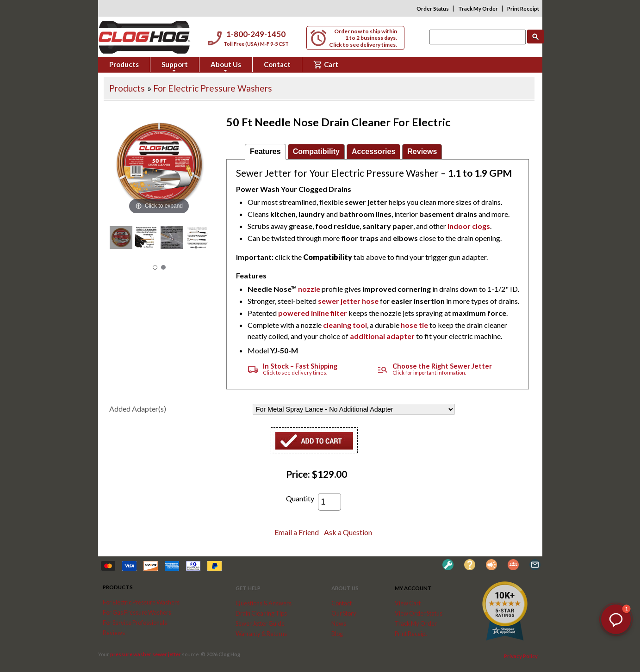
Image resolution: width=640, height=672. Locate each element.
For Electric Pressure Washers (213, 88)
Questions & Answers (264, 603)
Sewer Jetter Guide (260, 623)
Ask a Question (348, 532)
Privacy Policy (521, 656)
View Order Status (419, 613)
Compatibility (316, 151)
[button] (616, 619)
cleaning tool (345, 325)
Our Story (344, 613)
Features (265, 151)
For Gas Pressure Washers (137, 612)
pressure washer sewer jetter (146, 654)
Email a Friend (297, 532)
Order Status (433, 9)
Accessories (373, 151)
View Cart (408, 603)
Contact (277, 64)
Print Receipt (523, 9)
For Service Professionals (135, 623)
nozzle (309, 289)
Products (124, 64)
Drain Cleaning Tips (261, 613)
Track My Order (478, 9)
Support (175, 66)
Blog (337, 634)
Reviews (422, 151)
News (339, 623)
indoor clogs (469, 226)
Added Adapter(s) (138, 409)
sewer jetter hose (348, 301)
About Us (226, 66)
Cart (326, 65)
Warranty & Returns (261, 634)
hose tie (414, 325)
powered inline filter (313, 313)
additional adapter (382, 336)
